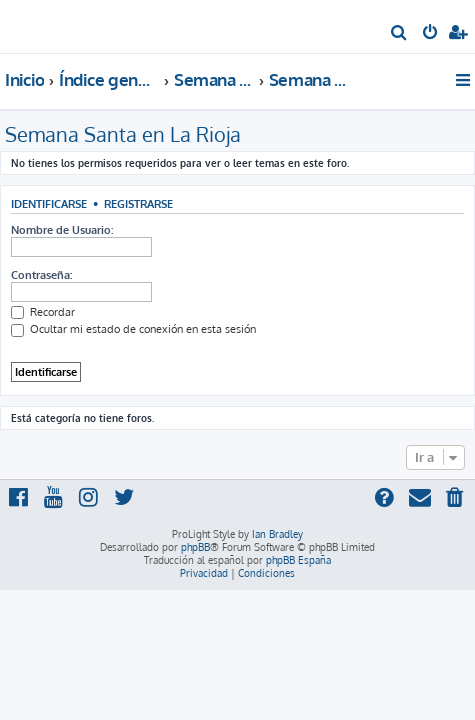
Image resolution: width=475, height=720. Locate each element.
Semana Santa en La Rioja (123, 134)
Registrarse (138, 203)
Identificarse (49, 203)
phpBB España (298, 560)
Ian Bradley (277, 534)
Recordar (43, 312)
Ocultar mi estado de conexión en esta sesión (133, 329)
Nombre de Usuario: (62, 230)
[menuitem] (399, 34)
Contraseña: (41, 275)
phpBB (195, 547)
